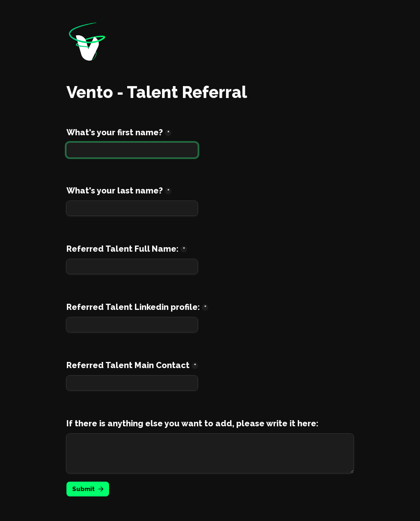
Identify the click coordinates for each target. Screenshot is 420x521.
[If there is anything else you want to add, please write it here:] (210, 453)
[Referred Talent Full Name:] (132, 266)
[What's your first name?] (132, 150)
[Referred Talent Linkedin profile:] (132, 325)
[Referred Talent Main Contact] (132, 383)
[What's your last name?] (132, 208)
